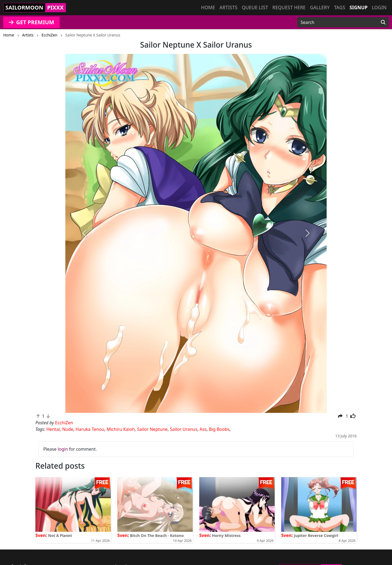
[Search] (383, 22)
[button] (85, 234)
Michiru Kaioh (121, 429)
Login (379, 7)
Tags (340, 7)
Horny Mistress (226, 535)
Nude (68, 429)
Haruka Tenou (90, 429)
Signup (359, 7)
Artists (228, 7)
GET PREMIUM (31, 22)
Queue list (255, 7)
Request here (289, 7)
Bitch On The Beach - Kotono (157, 535)
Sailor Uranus (184, 429)
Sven (41, 535)
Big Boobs (219, 429)
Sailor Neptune (152, 429)
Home (208, 7)
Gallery (320, 7)
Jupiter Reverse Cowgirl (316, 535)
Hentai (53, 429)
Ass (203, 429)
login (63, 449)
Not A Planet (60, 535)
